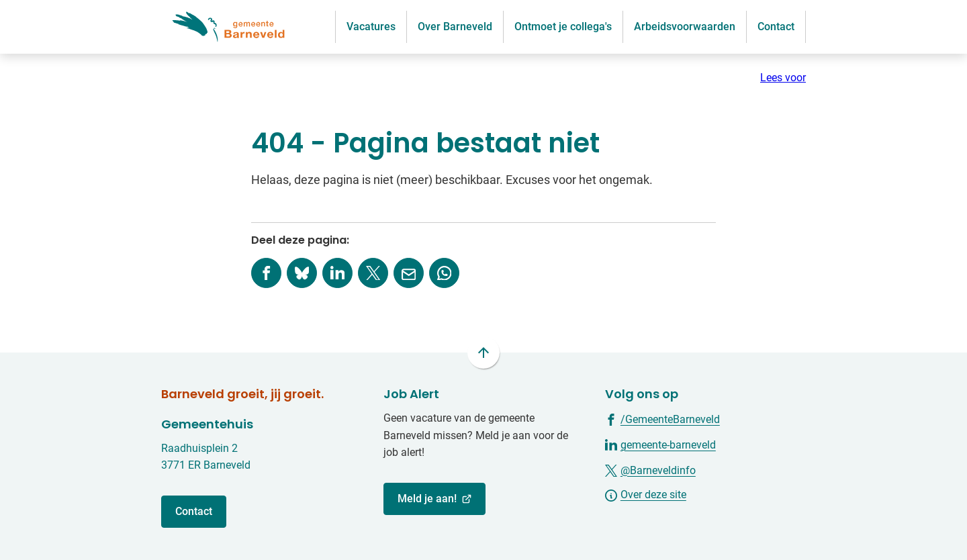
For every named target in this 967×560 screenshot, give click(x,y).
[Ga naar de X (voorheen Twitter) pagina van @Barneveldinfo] (650, 470)
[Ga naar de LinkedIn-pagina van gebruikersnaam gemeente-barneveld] (660, 444)
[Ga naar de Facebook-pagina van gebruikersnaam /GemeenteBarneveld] (662, 419)
